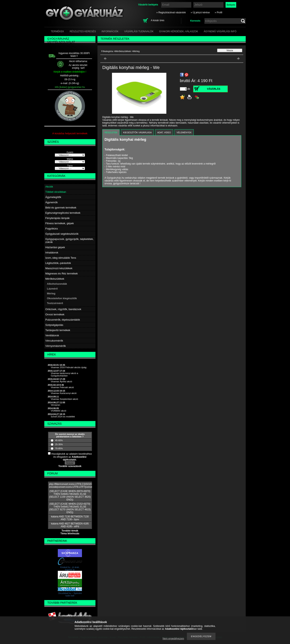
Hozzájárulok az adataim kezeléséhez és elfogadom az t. (72, 457)
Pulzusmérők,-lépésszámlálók (63, 320)
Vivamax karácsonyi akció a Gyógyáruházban (64, 374)
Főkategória (107, 51)
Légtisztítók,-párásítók (58, 263)
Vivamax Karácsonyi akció (64, 393)
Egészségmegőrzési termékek (63, 213)
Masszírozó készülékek (59, 268)
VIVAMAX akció (59, 411)
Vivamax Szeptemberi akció (64, 399)
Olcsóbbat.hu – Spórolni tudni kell (70, 594)
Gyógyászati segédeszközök (62, 234)
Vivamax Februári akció (62, 387)
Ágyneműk (51, 202)
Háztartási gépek (55, 247)
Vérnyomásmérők (56, 346)
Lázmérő (52, 289)
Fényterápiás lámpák (57, 218)
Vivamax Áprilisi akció (61, 381)
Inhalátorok (52, 253)
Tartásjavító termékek (58, 330)
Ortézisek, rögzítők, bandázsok (63, 309)
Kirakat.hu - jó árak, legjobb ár (70, 568)
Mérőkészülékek (55, 279)
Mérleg (51, 293)
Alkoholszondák (57, 284)
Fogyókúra (51, 229)
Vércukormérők (54, 341)
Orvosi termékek (55, 314)
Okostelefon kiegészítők (62, 298)
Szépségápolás (54, 325)
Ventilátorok (52, 335)
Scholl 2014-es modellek (63, 417)
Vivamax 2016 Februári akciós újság (69, 367)
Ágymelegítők (53, 197)
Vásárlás (214, 89)
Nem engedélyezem (173, 639)
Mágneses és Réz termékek (62, 274)
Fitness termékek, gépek (60, 223)
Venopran (55, 405)
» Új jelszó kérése (200, 13)
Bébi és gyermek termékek (61, 208)
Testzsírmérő (55, 303)
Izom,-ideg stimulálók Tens (61, 258)
